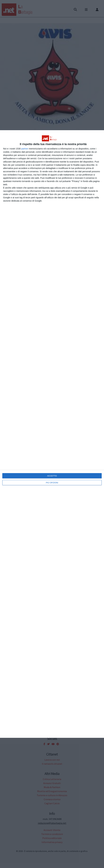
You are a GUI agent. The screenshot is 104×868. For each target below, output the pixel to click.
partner (25, 149)
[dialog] (52, 434)
